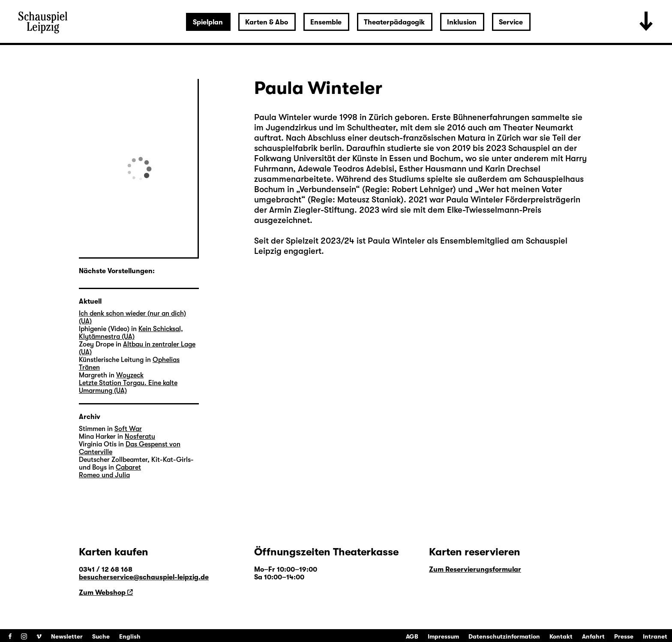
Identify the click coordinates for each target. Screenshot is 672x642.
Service (511, 22)
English (130, 636)
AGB (412, 636)
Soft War (128, 429)
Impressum (443, 636)
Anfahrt (593, 636)
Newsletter (67, 636)
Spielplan (208, 22)
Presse (624, 636)
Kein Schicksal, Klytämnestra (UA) (131, 333)
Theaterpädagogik (394, 22)
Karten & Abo (267, 22)
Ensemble (326, 22)
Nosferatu (140, 437)
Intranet (655, 636)
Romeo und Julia (104, 475)
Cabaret (128, 467)
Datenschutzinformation (504, 636)
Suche (101, 636)
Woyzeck (130, 375)
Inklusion (462, 22)
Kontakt (561, 636)
